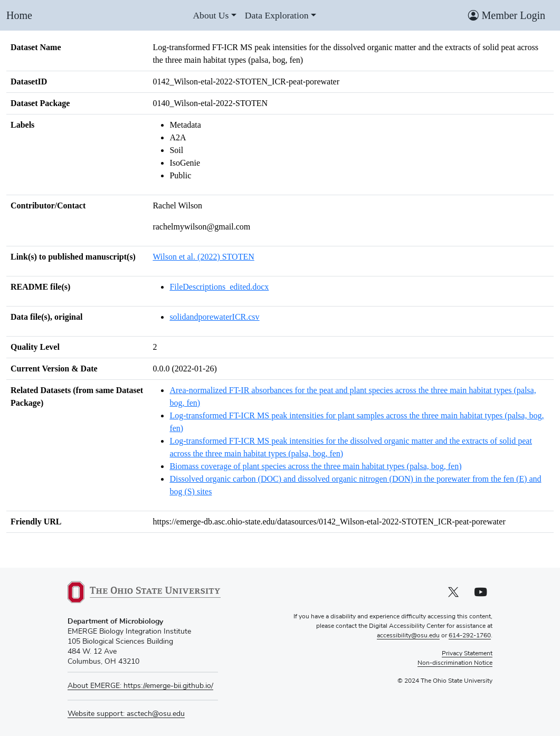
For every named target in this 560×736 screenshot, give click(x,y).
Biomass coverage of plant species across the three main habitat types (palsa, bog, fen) (315, 466)
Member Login (507, 15)
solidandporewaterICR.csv (214, 317)
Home (19, 15)
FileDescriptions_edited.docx (219, 287)
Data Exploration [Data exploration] (277, 15)
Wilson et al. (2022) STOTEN (203, 257)
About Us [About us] (211, 15)
